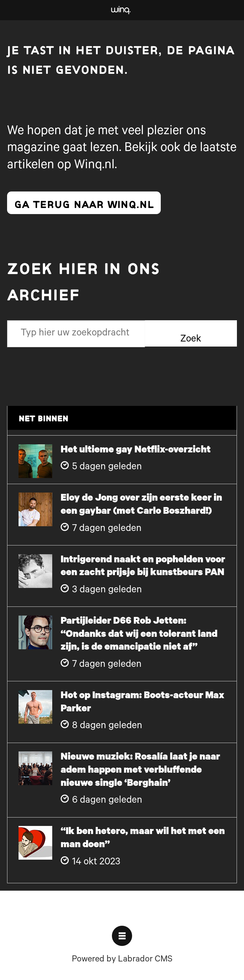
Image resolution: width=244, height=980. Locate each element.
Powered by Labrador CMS (122, 960)
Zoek (191, 340)
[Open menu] (122, 936)
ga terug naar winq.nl (84, 203)
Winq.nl (94, 166)
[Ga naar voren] (120, 10)
